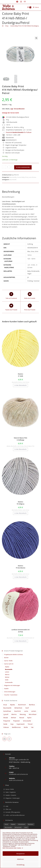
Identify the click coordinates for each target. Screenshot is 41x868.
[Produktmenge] (7, 167)
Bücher (6, 658)
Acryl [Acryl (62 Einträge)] (5, 705)
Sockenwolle (9, 682)
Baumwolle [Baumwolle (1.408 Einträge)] (7, 708)
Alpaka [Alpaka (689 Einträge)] (13, 705)
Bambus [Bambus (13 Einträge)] (32, 705)
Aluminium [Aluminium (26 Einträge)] (22, 705)
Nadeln (6, 689)
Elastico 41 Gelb (21, 375)
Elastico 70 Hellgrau (20, 503)
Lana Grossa (32, 177)
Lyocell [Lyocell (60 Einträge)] (6, 714)
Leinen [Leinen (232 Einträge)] (34, 711)
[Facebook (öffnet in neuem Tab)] (17, 2)
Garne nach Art (9, 664)
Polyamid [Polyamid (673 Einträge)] (7, 721)
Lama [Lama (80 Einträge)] (26, 711)
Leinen (7, 672)
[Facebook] (4, 739)
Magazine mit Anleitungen (12, 685)
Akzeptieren (20, 854)
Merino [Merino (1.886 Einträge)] (14, 714)
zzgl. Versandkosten (17, 109)
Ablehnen (20, 859)
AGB (7, 806)
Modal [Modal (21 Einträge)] (6, 718)
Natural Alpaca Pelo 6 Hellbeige (20, 439)
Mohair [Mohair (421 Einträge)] (14, 718)
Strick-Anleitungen (10, 692)
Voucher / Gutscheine (11, 695)
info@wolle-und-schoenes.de (18, 774)
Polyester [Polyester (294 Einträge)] (17, 721)
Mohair (7, 677)
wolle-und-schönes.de (16, 780)
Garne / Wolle (8, 661)
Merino (7, 675)
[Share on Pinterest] (30, 307)
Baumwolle (13, 177)
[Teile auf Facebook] (11, 296)
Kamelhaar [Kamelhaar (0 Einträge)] (7, 711)
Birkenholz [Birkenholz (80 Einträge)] (18, 708)
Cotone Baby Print (22, 177)
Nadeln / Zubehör (11, 795)
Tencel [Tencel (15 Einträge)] (30, 724)
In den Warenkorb (23, 167)
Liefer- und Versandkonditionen (15, 815)
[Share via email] (30, 296)
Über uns (8, 809)
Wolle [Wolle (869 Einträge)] (26, 727)
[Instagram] (9, 739)
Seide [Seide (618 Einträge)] (5, 724)
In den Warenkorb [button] (20, 385)
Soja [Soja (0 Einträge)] (12, 724)
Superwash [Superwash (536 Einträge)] (21, 724)
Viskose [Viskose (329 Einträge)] (6, 727)
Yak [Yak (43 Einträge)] (32, 727)
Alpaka (8, 446)
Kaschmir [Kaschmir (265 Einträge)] (18, 711)
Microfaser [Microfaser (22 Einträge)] (33, 714)
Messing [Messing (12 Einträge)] (23, 714)
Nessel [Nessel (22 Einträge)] (22, 718)
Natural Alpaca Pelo (29, 446)
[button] (36, 38)
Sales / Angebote (11, 792)
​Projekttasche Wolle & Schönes (14, 655)
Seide (7, 680)
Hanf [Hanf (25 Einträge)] (27, 708)
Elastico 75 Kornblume (20, 567)
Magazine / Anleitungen (13, 798)
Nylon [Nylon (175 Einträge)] (29, 718)
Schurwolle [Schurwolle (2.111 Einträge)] (27, 721)
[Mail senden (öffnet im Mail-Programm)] (24, 2)
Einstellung (20, 865)
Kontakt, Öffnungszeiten (13, 812)
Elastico (20, 382)
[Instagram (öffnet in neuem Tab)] (21, 2)
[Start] (3, 26)
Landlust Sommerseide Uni (27, 638)
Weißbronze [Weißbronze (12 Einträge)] (16, 727)
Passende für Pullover (19, 132)
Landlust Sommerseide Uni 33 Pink (21, 631)
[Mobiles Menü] (35, 7)
